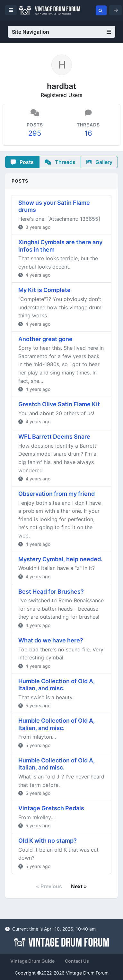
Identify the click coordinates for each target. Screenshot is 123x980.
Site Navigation (61, 32)
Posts (22, 162)
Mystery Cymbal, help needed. (60, 559)
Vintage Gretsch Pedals (51, 808)
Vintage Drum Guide (32, 961)
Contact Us (77, 961)
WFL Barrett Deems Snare (54, 437)
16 (88, 133)
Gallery (99, 162)
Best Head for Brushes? (51, 592)
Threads (60, 162)
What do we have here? (51, 640)
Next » (79, 886)
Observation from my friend (57, 494)
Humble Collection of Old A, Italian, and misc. (57, 685)
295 (35, 133)
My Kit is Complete (44, 290)
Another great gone (45, 339)
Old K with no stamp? (48, 841)
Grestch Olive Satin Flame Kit (59, 404)
